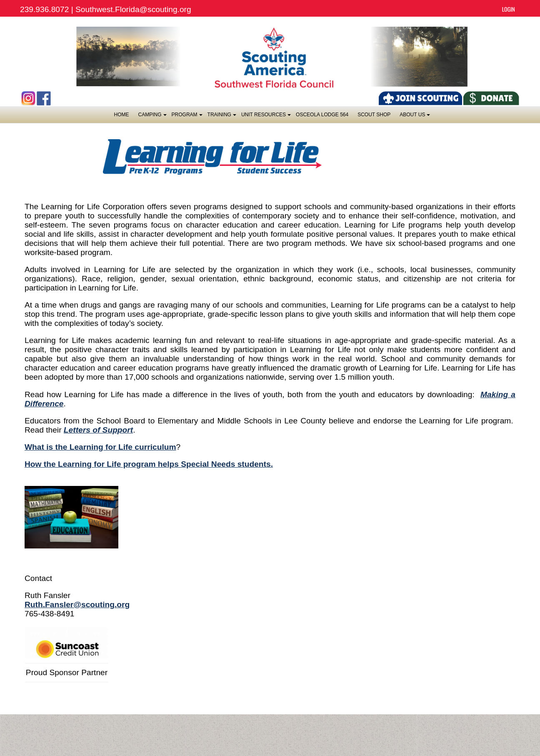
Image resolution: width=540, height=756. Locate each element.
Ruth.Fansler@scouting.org (77, 605)
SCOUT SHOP (374, 115)
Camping (152, 117)
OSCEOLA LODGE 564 (322, 115)
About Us (414, 117)
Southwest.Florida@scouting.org (133, 9)
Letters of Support (98, 430)
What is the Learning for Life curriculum (100, 447)
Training (221, 117)
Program (187, 117)
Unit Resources (266, 117)
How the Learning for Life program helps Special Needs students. (149, 464)
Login (509, 9)
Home (122, 115)
